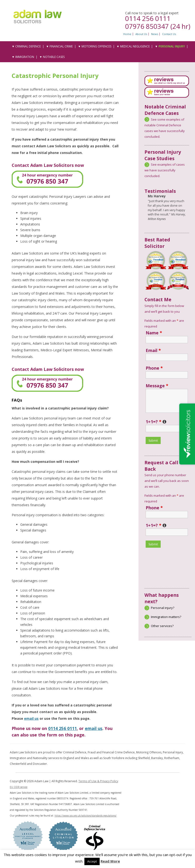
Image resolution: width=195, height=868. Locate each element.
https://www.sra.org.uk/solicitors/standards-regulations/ (86, 816)
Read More (110, 861)
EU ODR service (19, 787)
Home (127, 34)
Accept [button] (92, 861)
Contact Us (169, 34)
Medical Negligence (135, 46)
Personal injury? (163, 608)
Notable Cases (54, 57)
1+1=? (156, 422)
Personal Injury (172, 46)
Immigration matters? (166, 617)
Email (153, 350)
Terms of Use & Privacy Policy (98, 781)
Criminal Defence (28, 46)
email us (31, 718)
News (155, 34)
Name (154, 333)
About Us (141, 34)
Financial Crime (61, 46)
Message (157, 386)
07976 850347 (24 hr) (158, 26)
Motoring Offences (96, 46)
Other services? (162, 626)
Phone (154, 368)
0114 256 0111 (148, 18)
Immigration (25, 57)
